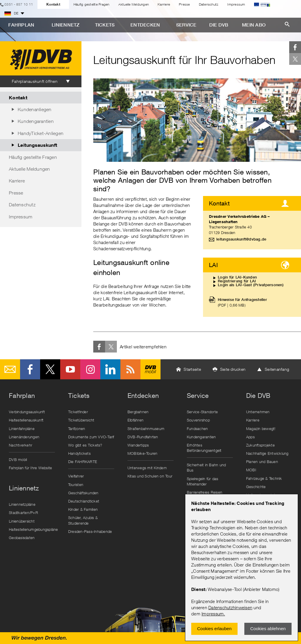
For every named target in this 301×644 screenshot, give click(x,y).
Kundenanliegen (35, 109)
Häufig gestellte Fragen (91, 4)
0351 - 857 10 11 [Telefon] (19, 4)
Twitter (295, 59)
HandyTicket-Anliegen (41, 133)
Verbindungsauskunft (27, 412)
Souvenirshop (198, 420)
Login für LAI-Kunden (237, 277)
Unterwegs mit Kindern (147, 468)
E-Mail (10, 369)
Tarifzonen (77, 429)
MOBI (251, 470)
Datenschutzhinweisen (230, 607)
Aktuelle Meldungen (134, 4)
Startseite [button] (192, 369)
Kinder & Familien (83, 509)
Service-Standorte (202, 412)
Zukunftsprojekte (260, 445)
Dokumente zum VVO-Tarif (91, 437)
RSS (130, 369)
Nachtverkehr (21, 445)
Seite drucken (233, 369)
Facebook (295, 47)
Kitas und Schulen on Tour (150, 476)
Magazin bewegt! (261, 429)
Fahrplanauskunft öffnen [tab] (35, 81)
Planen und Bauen (262, 462)
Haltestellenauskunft (26, 420)
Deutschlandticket (84, 501)
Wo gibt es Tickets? (85, 445)
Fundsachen (197, 429)
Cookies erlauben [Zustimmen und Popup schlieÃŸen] (214, 629)
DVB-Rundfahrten (143, 437)
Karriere (164, 4)
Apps (250, 437)
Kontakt (53, 4)
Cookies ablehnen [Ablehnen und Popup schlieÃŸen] (268, 629)
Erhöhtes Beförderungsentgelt (204, 448)
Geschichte (256, 487)
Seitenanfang (277, 369)
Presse (184, 4)
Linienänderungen (24, 437)
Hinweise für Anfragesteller (242, 302)
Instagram (90, 369)
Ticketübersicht (81, 420)
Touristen (76, 485)
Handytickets (79, 453)
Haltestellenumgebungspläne (33, 529)
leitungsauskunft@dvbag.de (241, 239)
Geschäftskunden (83, 493)
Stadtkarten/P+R (23, 513)
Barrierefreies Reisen (205, 492)
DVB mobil (150, 369)
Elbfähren (135, 420)
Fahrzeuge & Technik (264, 478)
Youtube (70, 369)
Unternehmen (258, 412)
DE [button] (12, 13)
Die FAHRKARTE (83, 462)
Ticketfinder (78, 412)
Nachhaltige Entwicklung (267, 453)
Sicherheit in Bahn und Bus (206, 467)
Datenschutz (209, 4)
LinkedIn (110, 369)
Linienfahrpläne (22, 429)
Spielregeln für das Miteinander (203, 481)
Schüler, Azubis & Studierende (83, 520)
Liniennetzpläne (22, 504)
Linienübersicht (22, 521)
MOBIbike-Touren (143, 453)
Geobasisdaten (22, 538)
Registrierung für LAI (237, 281)
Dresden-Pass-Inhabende (90, 531)
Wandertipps (138, 445)
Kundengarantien (36, 121)
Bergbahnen (138, 412)
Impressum (213, 614)
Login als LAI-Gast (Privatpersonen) (251, 285)
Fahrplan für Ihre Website (30, 468)
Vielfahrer (76, 476)
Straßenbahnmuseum (146, 429)
